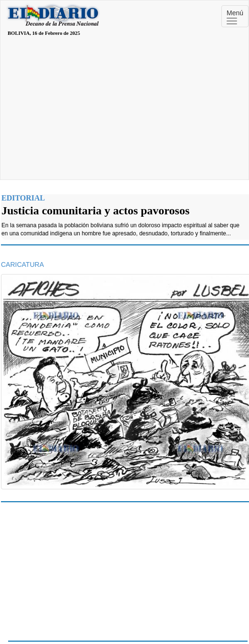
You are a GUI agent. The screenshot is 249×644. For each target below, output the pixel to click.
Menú (235, 17)
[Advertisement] (124, 108)
